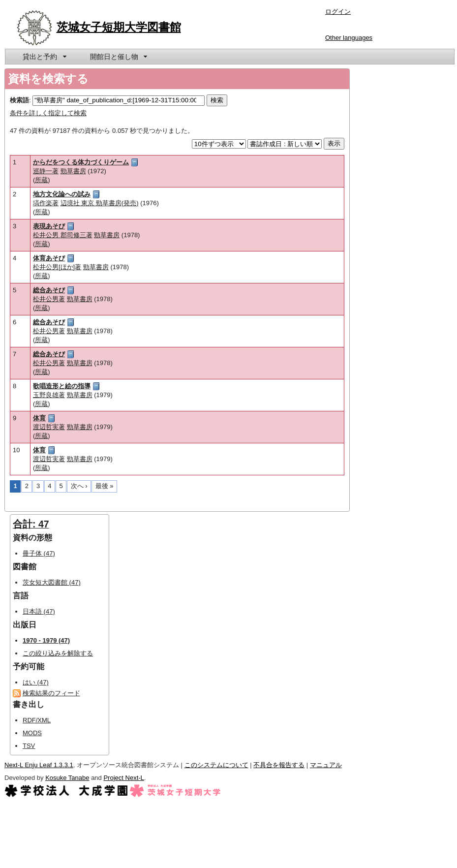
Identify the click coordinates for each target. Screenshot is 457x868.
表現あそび (49, 226)
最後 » (105, 486)
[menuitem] (44, 57)
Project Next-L (123, 778)
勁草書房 (73, 171)
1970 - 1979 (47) (46, 640)
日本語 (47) (39, 611)
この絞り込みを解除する (58, 653)
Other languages (349, 38)
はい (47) (36, 682)
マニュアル (326, 765)
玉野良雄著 (49, 395)
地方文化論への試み (62, 194)
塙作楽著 (46, 203)
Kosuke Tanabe (67, 778)
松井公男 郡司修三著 (63, 235)
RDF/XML (37, 720)
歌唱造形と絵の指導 (62, 386)
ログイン (338, 12)
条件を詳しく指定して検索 (48, 113)
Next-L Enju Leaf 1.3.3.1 (39, 765)
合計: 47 (31, 524)
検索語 (19, 100)
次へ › (79, 486)
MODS (32, 733)
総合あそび (49, 290)
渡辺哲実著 (49, 427)
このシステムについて (216, 765)
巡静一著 (46, 171)
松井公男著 (49, 299)
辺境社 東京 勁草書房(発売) (100, 203)
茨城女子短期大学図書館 (119, 27)
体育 (39, 418)
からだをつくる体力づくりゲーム (81, 162)
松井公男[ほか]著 (57, 267)
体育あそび (49, 258)
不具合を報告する (279, 765)
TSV (29, 746)
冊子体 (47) (39, 553)
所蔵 (41, 180)
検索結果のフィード (51, 693)
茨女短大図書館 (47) (52, 582)
